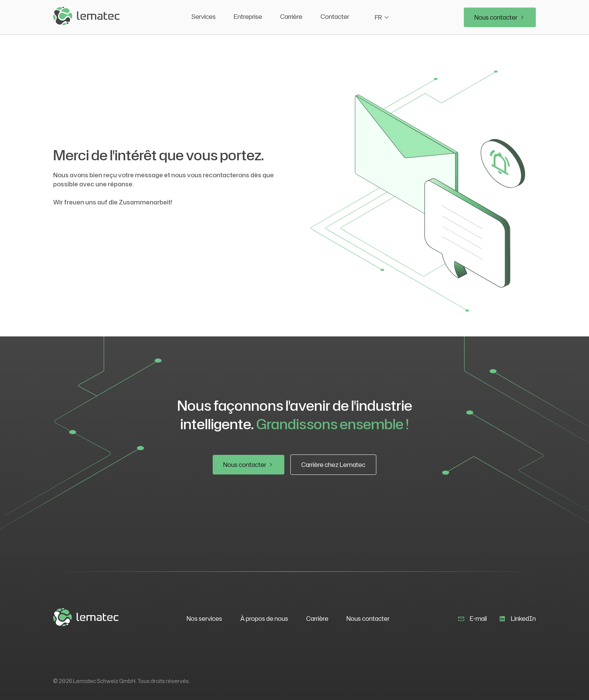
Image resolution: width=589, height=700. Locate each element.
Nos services (204, 619)
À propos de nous (264, 619)
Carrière (291, 17)
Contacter (335, 17)
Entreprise (248, 17)
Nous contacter (368, 619)
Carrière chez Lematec (333, 465)
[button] (382, 17)
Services (204, 17)
